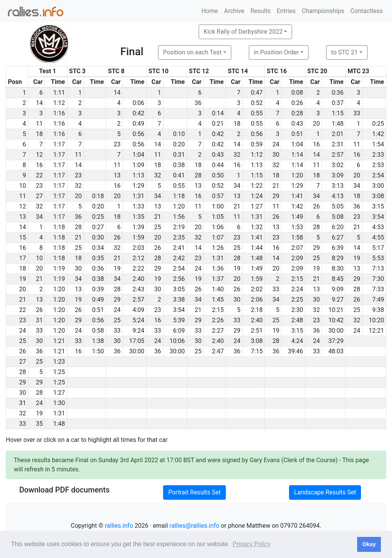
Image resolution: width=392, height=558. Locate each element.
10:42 (336, 320)
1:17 (59, 144)
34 (237, 186)
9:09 (338, 289)
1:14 (297, 155)
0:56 (138, 134)
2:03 (138, 248)
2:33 (378, 155)
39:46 (296, 351)
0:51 (297, 134)
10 (39, 258)
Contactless (367, 11)
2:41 (179, 248)
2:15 (297, 279)
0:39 (98, 289)
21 (276, 186)
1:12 (59, 103)
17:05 (137, 341)
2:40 (138, 279)
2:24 (297, 289)
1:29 (138, 186)
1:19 (59, 268)
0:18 (98, 196)
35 (39, 424)
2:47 (218, 351)
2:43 (138, 289)
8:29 (338, 258)
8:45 (338, 279)
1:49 (297, 217)
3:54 (378, 217)
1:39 (138, 227)
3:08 (378, 196)
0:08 (297, 93)
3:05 (179, 289)
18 (237, 124)
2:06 (257, 300)
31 (39, 320)
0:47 (257, 93)
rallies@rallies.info (194, 526)
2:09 (297, 258)
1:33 (138, 206)
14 (117, 93)
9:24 (138, 331)
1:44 (257, 248)
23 (117, 144)
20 (316, 124)
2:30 (297, 310)
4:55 (378, 237)
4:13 (338, 196)
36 (198, 103)
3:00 (378, 186)
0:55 (257, 113)
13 (117, 175)
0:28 (297, 113)
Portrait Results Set (194, 492)
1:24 (257, 196)
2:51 (257, 331)
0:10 (179, 134)
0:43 (297, 124)
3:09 (338, 175)
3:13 (338, 186)
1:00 (218, 206)
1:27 (257, 206)
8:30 (338, 268)
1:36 (218, 268)
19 (357, 258)
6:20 (338, 227)
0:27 (98, 227)
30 (276, 155)
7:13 (378, 268)
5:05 (338, 206)
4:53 (378, 227)
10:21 (336, 310)
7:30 (378, 279)
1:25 (59, 372)
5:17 (378, 248)
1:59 (138, 237)
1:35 (138, 217)
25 (158, 227)
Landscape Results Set (325, 492)
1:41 (297, 196)
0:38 (179, 165)
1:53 (297, 227)
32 (237, 155)
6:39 (338, 248)
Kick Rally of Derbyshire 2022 (243, 32)
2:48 (297, 320)
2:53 (378, 165)
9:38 (378, 310)
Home (210, 11)
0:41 (179, 175)
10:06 (177, 341)
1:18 (179, 196)
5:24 (138, 320)
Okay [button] (369, 544)
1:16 (59, 113)
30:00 (336, 331)
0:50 (218, 175)
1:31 (138, 196)
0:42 (138, 113)
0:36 (338, 93)
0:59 (257, 144)
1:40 (218, 289)
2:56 (179, 279)
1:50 (98, 351)
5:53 (378, 258)
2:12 (138, 258)
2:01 (338, 134)
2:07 (297, 248)
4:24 (297, 341)
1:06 (218, 227)
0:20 (179, 144)
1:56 (179, 217)
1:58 (297, 237)
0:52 (257, 103)
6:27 (338, 237)
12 (39, 155)
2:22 (138, 268)
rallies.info (119, 526)
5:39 (179, 320)
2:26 (218, 320)
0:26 (297, 103)
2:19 (179, 227)
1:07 (218, 237)
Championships (323, 11)
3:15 (378, 206)
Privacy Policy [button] (252, 544)
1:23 (59, 362)
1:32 (257, 227)
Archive (234, 11)
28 (198, 175)
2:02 (257, 289)
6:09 (179, 331)
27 (39, 196)
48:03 (336, 351)
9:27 (338, 300)
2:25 (297, 300)
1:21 (59, 341)
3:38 (179, 300)
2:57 (338, 155)
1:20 (297, 175)
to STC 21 (344, 52)
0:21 (218, 124)
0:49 (138, 124)
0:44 (218, 165)
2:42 (179, 258)
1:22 (257, 186)
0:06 (138, 103)
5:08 (338, 217)
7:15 (257, 351)
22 (39, 175)
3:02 (338, 165)
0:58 (98, 331)
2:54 (378, 175)
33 (357, 113)
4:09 (138, 310)
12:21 (376, 331)
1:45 (218, 300)
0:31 (179, 155)
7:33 (378, 289)
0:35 (98, 258)
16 (316, 144)
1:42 (378, 134)
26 (316, 206)
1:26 (218, 248)
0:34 (98, 248)
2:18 (257, 310)
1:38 (98, 341)
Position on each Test (192, 52)
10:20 (376, 320)
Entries (286, 11)
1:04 (297, 144)
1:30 (59, 403)
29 (276, 196)
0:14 (218, 113)
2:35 (179, 237)
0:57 (218, 196)
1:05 (218, 217)
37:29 (336, 341)
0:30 (98, 237)
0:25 (378, 124)
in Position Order (276, 52)
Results (261, 11)
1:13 (257, 165)
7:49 (378, 300)
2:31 (338, 144)
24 (276, 144)
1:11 (59, 93)
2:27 (218, 331)
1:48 (338, 124)
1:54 (378, 144)
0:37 (338, 103)
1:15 (338, 113)
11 (39, 124)
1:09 (138, 165)
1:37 (218, 279)
